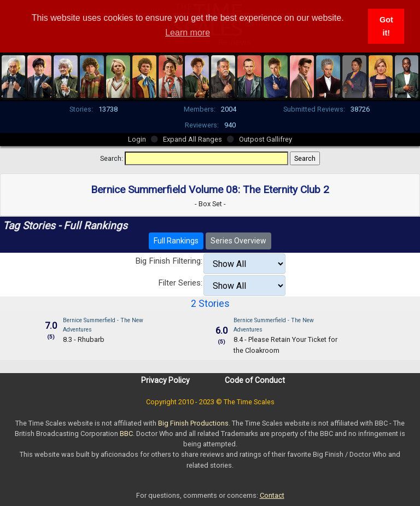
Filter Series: (180, 283)
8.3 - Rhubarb (84, 339)
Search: (112, 158)
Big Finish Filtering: (169, 261)
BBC (126, 434)
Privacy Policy (165, 380)
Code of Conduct (255, 380)
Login (137, 139)
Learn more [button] (188, 33)
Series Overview (238, 241)
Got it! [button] (386, 26)
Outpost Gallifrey (266, 139)
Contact (272, 495)
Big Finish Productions (193, 423)
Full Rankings (176, 241)
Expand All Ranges (192, 139)
